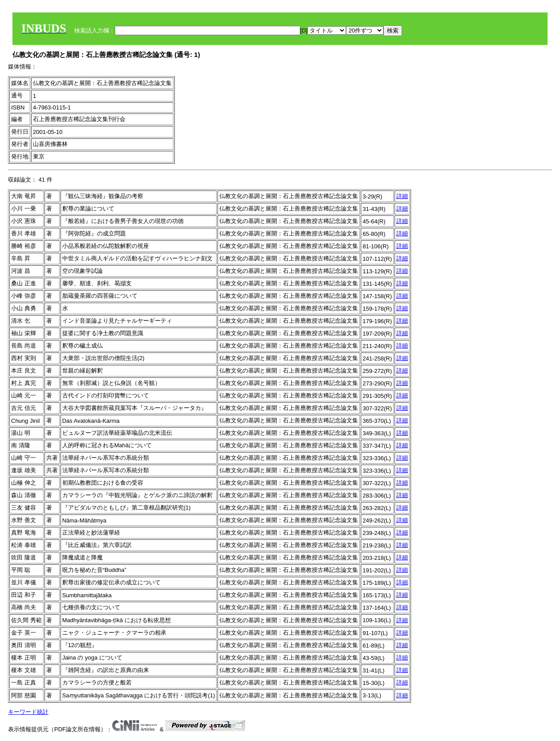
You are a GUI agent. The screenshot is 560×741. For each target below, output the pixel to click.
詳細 (402, 196)
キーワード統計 (28, 712)
